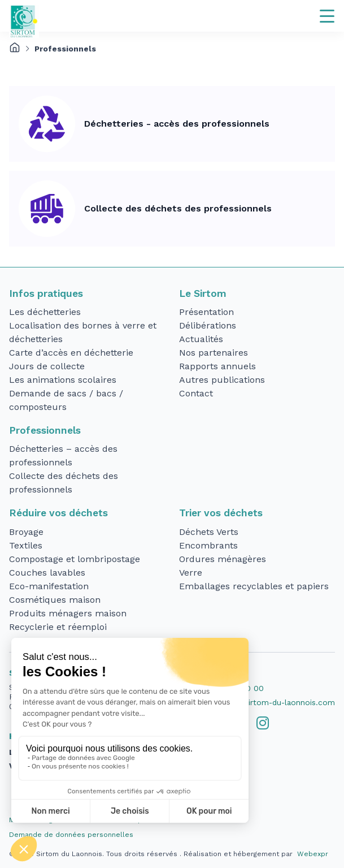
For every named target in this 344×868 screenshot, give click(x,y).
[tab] (263, 723)
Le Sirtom (203, 293)
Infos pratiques (46, 293)
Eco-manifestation (49, 586)
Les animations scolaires (63, 380)
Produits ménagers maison (68, 613)
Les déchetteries (45, 312)
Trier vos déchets (221, 513)
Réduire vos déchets (58, 513)
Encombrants (208, 545)
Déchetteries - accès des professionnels (177, 124)
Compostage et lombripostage (75, 559)
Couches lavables (47, 573)
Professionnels (45, 430)
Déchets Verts (209, 532)
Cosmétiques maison (55, 600)
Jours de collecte (47, 366)
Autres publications (222, 380)
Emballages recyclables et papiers (254, 586)
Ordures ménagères (223, 559)
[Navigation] (327, 16)
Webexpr (313, 854)
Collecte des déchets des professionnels (178, 208)
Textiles (26, 545)
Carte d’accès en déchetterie (71, 353)
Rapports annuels (217, 366)
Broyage (26, 532)
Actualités (201, 339)
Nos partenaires (214, 353)
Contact (196, 393)
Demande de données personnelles (71, 835)
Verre (191, 573)
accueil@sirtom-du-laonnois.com (273, 702)
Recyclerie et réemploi (58, 627)
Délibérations (208, 325)
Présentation (206, 312)
